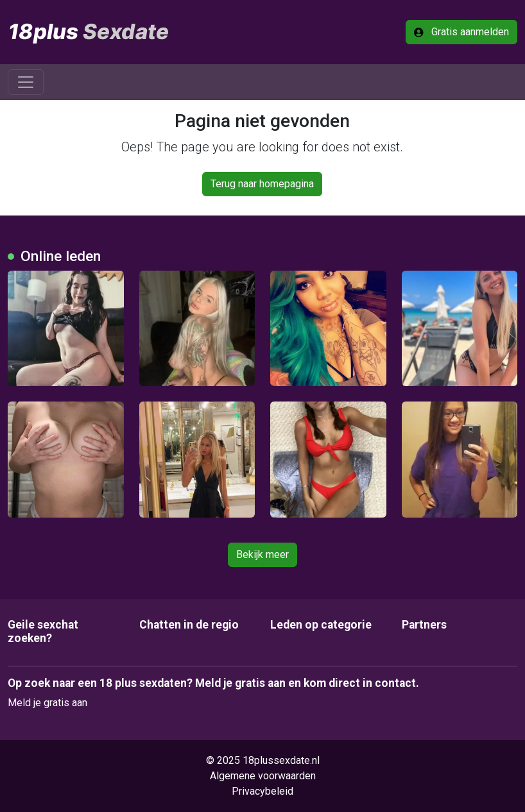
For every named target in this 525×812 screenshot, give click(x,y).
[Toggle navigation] (26, 82)
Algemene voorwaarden (263, 776)
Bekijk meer (262, 554)
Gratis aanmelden (461, 32)
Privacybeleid (262, 791)
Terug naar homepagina (262, 184)
